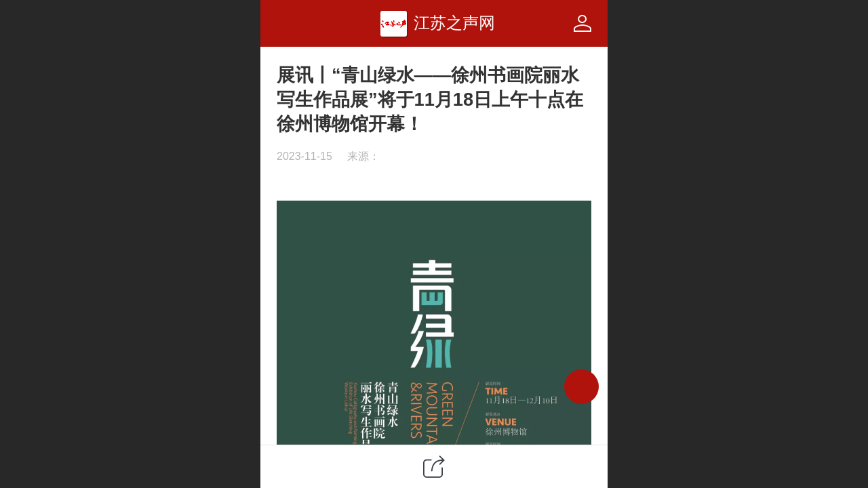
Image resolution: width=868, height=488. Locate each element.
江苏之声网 (454, 23)
